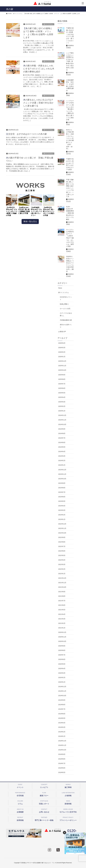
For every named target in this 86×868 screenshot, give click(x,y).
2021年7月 (62, 601)
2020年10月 (62, 641)
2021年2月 (62, 623)
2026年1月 (62, 357)
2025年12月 (62, 361)
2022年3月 (62, 564)
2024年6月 (62, 442)
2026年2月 (62, 352)
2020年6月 (62, 659)
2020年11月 (62, 637)
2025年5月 (62, 393)
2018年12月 (62, 741)
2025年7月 (62, 384)
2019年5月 (62, 718)
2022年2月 (62, 569)
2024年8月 (62, 433)
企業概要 (20, 810)
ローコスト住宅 (65, 309)
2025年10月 (62, 370)
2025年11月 (62, 366)
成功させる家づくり (66, 326)
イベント (20, 786)
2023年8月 (62, 488)
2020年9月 (62, 646)
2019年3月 (62, 727)
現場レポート (44, 802)
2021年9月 (62, 592)
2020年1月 (62, 682)
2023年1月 (62, 519)
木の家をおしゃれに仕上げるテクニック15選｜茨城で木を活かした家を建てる (38, 103)
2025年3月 (62, 402)
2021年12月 (62, 578)
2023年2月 (62, 515)
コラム (20, 802)
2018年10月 (62, 750)
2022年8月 (62, 542)
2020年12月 (62, 632)
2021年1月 (62, 628)
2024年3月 (62, 456)
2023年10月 (62, 479)
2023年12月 (62, 470)
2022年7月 (62, 546)
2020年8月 (62, 650)
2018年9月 (62, 754)
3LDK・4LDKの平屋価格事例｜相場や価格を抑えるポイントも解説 (70, 213)
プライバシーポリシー (68, 819)
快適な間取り (64, 304)
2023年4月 (62, 506)
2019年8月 (62, 705)
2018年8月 (62, 759)
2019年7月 (62, 709)
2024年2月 (62, 461)
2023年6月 (62, 497)
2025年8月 (62, 379)
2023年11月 (62, 474)
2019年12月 (62, 687)
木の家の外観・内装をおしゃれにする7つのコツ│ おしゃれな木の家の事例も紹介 (39, 69)
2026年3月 (62, 348)
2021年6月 (62, 605)
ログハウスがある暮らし (66, 314)
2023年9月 (62, 483)
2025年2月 (62, 406)
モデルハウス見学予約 (68, 810)
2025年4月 (62, 397)
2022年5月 (62, 555)
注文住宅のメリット (66, 298)
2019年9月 (62, 700)
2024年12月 (62, 415)
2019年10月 (62, 696)
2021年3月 (62, 619)
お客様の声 (62, 332)
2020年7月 (62, 655)
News (60, 288)
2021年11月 (62, 583)
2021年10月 (62, 587)
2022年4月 (62, 560)
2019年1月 (62, 736)
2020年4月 (62, 669)
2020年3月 (62, 673)
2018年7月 (62, 763)
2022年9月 (62, 537)
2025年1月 (62, 411)
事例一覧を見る (30, 222)
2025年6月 (62, 388)
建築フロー (44, 794)
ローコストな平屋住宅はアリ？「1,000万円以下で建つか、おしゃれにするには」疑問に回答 (70, 238)
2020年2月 (62, 678)
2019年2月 (62, 732)
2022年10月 (62, 533)
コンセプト (44, 786)
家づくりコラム (48, 24)
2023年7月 (62, 492)
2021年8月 (62, 596)
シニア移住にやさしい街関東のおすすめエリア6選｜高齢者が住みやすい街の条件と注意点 (70, 61)
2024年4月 (62, 452)
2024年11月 (62, 420)
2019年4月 (62, 723)
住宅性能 (20, 794)
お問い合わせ (44, 810)
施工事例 (68, 786)
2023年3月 (62, 510)
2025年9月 (62, 375)
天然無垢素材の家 (66, 320)
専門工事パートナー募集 (44, 819)
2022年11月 (62, 528)
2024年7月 (62, 438)
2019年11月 (62, 691)
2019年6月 (62, 714)
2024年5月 (62, 447)
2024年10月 (62, 424)
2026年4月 (62, 343)
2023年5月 (62, 501)
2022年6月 (62, 551)
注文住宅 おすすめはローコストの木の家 (26, 134)
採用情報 (20, 819)
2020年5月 (62, 664)
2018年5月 (62, 772)
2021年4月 (62, 614)
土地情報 (68, 794)
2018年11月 (62, 745)
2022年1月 (62, 574)
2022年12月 (62, 524)
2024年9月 (62, 429)
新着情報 (68, 802)
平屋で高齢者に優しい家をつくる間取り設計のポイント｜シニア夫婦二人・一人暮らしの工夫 (70, 188)
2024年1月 (62, 465)
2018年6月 (62, 768)
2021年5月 (62, 610)
